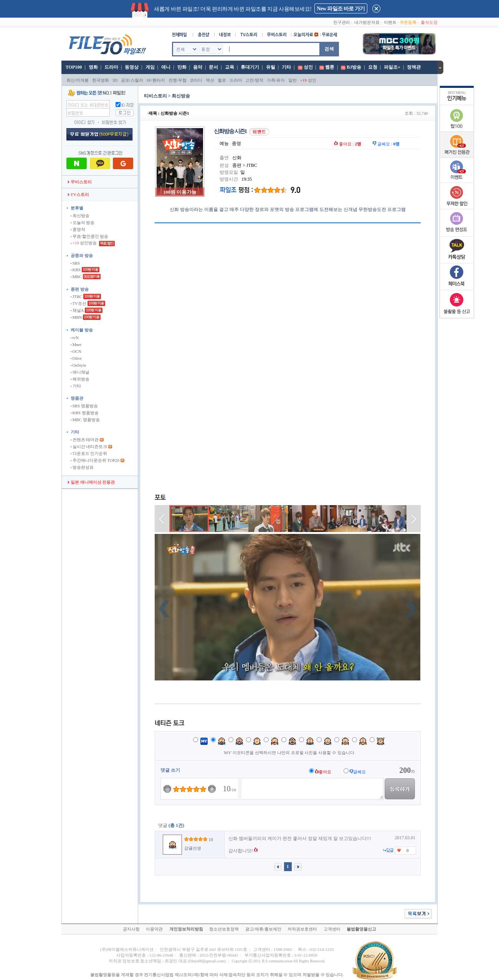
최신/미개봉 (78, 80)
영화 (93, 67)
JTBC (76, 296)
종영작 (78, 229)
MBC (76, 277)
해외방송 (80, 379)
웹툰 (330, 67)
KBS (76, 270)
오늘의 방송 (83, 222)
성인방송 (84, 243)
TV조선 (78, 303)
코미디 (196, 80)
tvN (75, 338)
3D (115, 80)
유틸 (271, 67)
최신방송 (80, 216)
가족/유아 (276, 80)
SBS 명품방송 (84, 406)
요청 (373, 67)
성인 (308, 67)
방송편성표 (82, 467)
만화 (182, 67)
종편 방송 (80, 289)
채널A (77, 310)
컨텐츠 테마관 (85, 440)
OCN (76, 351)
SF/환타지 (156, 80)
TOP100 (73, 67)
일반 (292, 80)
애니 (166, 67)
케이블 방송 (82, 330)
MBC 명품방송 (85, 420)
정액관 (414, 67)
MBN (76, 317)
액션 (210, 80)
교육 (230, 67)
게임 (150, 67)
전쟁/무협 (178, 80)
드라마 (111, 67)
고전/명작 (254, 80)
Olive (76, 358)
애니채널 (80, 372)
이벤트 (390, 22)
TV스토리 (78, 194)
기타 (286, 67)
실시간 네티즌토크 (89, 446)
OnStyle (78, 365)
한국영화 (101, 80)
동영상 (132, 67)
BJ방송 (354, 67)
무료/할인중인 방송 (90, 236)
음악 (198, 67)
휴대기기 (250, 67)
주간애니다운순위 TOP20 (95, 460)
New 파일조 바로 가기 (341, 9)
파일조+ (392, 67)
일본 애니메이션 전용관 (91, 482)
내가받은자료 (367, 22)
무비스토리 (80, 182)
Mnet (76, 344)
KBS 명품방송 (85, 413)
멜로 (222, 80)
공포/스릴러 (132, 80)
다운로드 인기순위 (89, 453)
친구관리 (342, 22)
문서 (213, 67)
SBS (75, 263)
